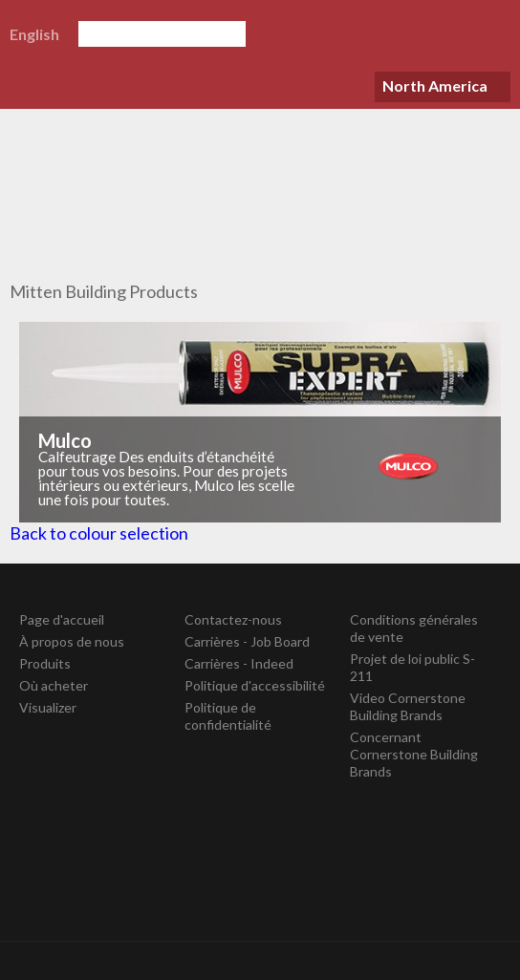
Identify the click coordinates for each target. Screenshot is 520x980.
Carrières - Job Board (247, 641)
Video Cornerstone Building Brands (408, 706)
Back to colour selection (99, 533)
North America (435, 85)
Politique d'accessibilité (255, 685)
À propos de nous (72, 641)
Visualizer (48, 707)
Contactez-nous (233, 619)
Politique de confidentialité (228, 716)
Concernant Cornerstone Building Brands (414, 754)
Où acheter (54, 685)
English (34, 34)
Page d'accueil (62, 619)
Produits (45, 663)
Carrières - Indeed (239, 663)
